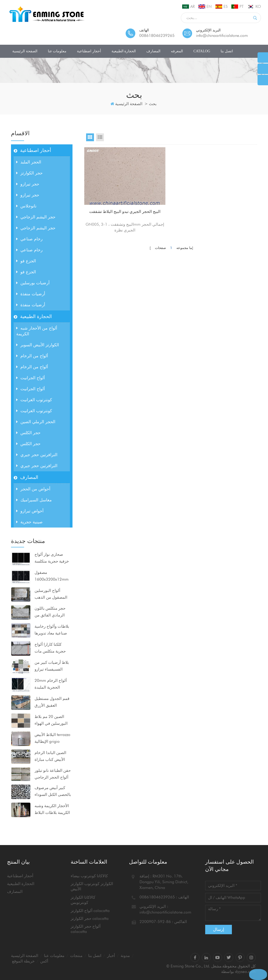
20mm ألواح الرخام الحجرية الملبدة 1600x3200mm (51, 684)
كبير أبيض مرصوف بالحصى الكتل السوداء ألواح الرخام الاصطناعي (53, 792)
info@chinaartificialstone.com (222, 36)
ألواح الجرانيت (30, 378)
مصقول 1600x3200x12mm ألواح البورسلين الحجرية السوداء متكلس (52, 576)
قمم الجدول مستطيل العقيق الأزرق (52, 702)
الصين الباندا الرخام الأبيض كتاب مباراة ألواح (50, 757)
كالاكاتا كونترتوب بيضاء (89, 876)
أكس (44, 961)
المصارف (153, 51)
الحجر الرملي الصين (36, 422)
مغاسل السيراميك (34, 500)
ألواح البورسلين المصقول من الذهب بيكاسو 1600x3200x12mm (52, 594)
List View (100, 137)
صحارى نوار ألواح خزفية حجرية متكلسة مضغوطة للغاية (52, 558)
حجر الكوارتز (29, 173)
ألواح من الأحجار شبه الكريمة (37, 331)
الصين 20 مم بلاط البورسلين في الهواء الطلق (51, 721)
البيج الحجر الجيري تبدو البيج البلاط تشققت (112, 199)
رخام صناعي (29, 239)
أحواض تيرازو (30, 511)
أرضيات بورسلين (33, 283)
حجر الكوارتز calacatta (90, 919)
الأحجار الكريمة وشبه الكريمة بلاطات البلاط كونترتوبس (52, 810)
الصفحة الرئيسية (25, 51)
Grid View (90, 137)
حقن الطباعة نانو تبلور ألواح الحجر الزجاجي (53, 774)
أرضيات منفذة (31, 294)
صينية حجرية (29, 522)
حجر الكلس (28, 433)
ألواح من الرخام (32, 356)
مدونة (125, 956)
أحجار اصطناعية (89, 51)
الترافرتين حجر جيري (37, 455)
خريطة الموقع (23, 961)
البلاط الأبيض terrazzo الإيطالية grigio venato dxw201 (52, 739)
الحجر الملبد (29, 162)
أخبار (111, 956)
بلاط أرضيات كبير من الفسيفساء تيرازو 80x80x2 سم (52, 666)
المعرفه (177, 51)
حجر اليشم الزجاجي (36, 217)
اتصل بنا (227, 51)
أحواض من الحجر (33, 489)
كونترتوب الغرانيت (34, 400)
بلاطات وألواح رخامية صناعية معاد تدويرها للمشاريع (52, 630)
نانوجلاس (26, 206)
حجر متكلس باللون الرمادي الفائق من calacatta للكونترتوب (52, 612)
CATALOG (202, 51)
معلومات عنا (57, 51)
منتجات (76, 956)
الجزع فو (26, 261)
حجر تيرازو (28, 184)
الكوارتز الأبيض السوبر (38, 345)
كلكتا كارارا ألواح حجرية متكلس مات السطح (50, 648)
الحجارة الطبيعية (124, 51)
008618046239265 (157, 36)
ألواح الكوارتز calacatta (90, 911)
